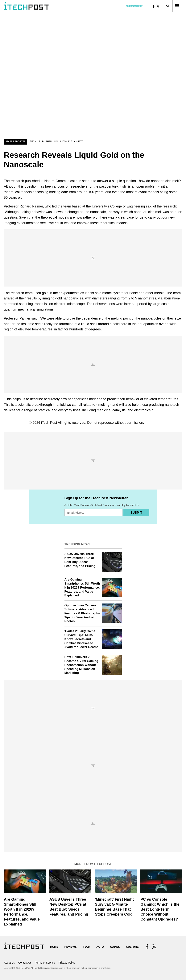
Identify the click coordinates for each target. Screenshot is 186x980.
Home (54, 947)
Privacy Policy (67, 963)
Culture (132, 947)
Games (115, 947)
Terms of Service (45, 963)
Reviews (70, 947)
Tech (33, 142)
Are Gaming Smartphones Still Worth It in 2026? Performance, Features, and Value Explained (82, 587)
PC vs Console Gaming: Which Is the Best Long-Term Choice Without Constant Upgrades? (160, 909)
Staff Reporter (16, 142)
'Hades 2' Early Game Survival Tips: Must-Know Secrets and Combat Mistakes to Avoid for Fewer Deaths (81, 639)
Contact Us (25, 963)
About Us (9, 963)
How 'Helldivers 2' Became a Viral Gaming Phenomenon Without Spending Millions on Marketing (81, 665)
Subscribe (134, 6)
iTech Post (49, 423)
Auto (100, 947)
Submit (136, 513)
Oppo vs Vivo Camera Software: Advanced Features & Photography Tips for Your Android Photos (82, 613)
